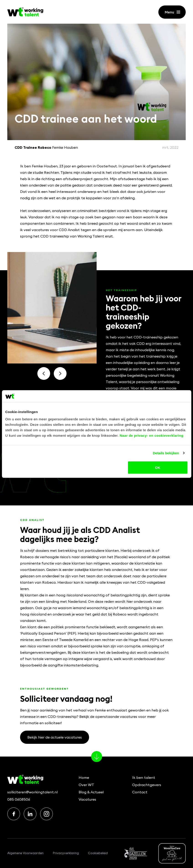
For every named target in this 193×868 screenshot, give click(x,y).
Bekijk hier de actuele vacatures (55, 737)
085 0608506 (19, 799)
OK (158, 467)
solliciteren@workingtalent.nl (32, 792)
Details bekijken (166, 453)
